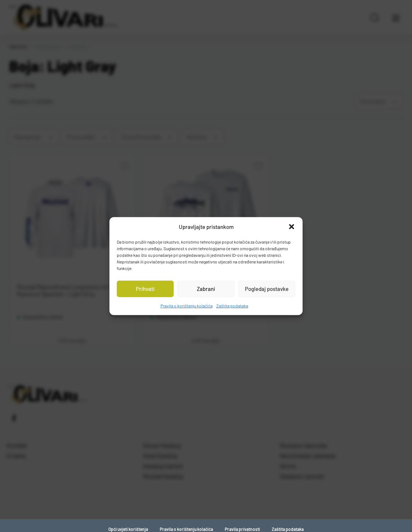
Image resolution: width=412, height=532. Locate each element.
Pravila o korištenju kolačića (187, 305)
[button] (292, 227)
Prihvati (145, 289)
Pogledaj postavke (267, 289)
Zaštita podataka (232, 305)
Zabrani (206, 289)
